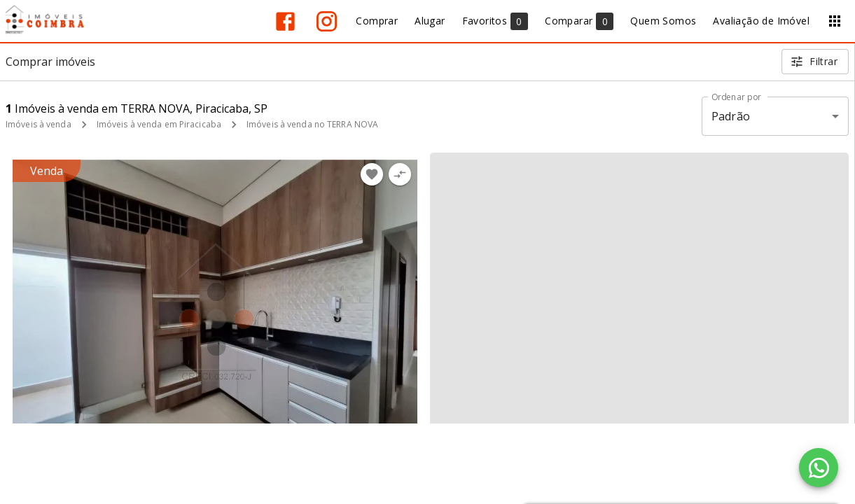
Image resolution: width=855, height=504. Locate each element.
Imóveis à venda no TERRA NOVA (312, 124)
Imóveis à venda (39, 124)
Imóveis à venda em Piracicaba (159, 124)
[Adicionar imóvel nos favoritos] (372, 174)
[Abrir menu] (835, 21)
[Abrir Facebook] (285, 21)
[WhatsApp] (819, 468)
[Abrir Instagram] (327, 21)
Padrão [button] (731, 116)
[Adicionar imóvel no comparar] (400, 174)
